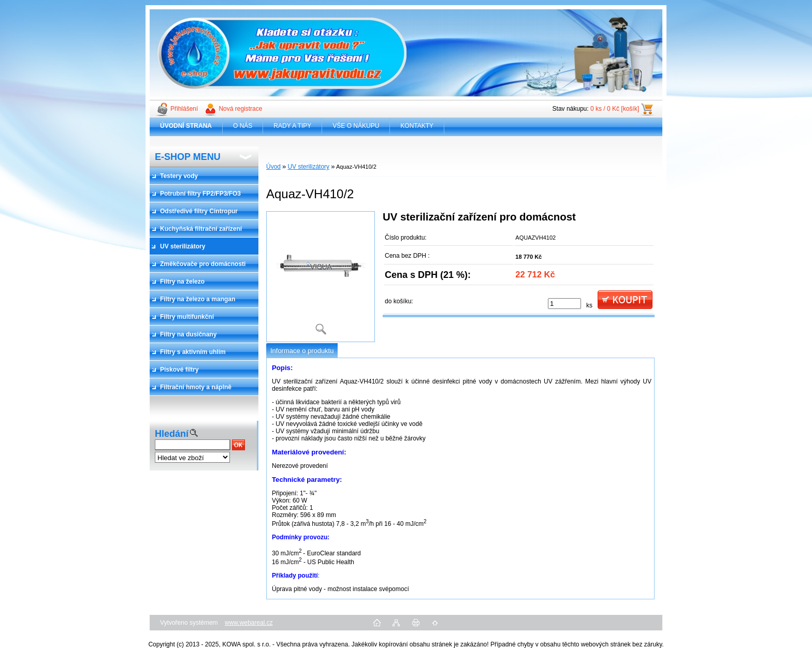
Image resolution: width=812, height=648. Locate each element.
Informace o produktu (302, 351)
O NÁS (243, 126)
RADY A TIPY (292, 126)
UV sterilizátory (308, 167)
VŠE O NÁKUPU (356, 126)
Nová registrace (240, 109)
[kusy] (564, 304)
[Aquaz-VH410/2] (321, 277)
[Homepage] (186, 126)
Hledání (172, 434)
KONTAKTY (417, 126)
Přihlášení (184, 109)
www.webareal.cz (249, 623)
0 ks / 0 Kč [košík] (615, 109)
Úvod (273, 167)
